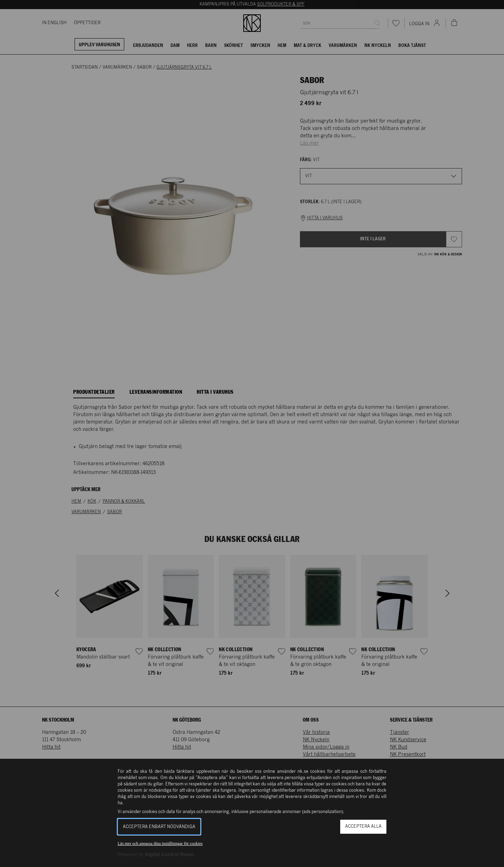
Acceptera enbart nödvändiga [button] (159, 827)
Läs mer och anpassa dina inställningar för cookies (160, 844)
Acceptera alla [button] (363, 827)
